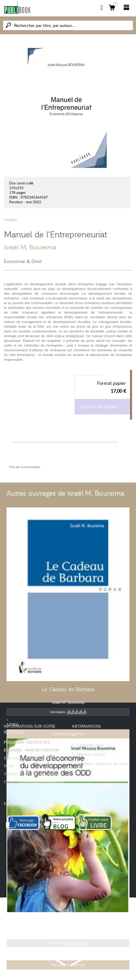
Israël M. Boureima (30, 247)
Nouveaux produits (93, 735)
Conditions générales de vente (103, 764)
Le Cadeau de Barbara (68, 689)
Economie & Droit (23, 261)
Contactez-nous (90, 745)
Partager (10, 220)
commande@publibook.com (41, 782)
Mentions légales (91, 754)
